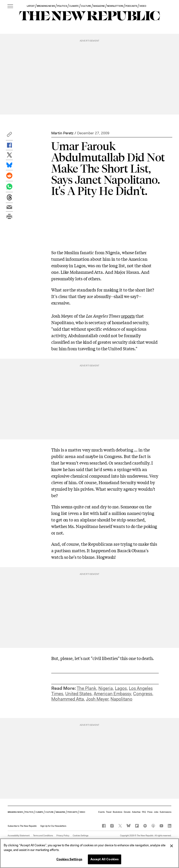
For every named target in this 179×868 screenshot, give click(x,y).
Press (150, 812)
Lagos (121, 688)
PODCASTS (131, 6)
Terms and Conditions (43, 836)
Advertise (136, 812)
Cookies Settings (81, 836)
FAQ (144, 812)
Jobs (156, 812)
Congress (143, 694)
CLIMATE (74, 6)
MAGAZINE (99, 6)
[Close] (172, 847)
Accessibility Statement (19, 836)
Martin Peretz (62, 133)
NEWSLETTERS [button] (115, 6)
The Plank (86, 688)
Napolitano (121, 699)
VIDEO (143, 6)
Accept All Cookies (105, 860)
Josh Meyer (97, 699)
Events (102, 812)
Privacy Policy (63, 836)
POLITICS (62, 6)
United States (78, 694)
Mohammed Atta (68, 699)
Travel (109, 812)
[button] (9, 136)
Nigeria (106, 688)
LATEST (31, 6)
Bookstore (118, 812)
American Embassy (112, 694)
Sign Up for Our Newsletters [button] (53, 826)
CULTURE (86, 6)
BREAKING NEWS (46, 6)
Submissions (165, 812)
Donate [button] (127, 812)
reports (128, 316)
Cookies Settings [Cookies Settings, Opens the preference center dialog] (69, 860)
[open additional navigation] (10, 6)
